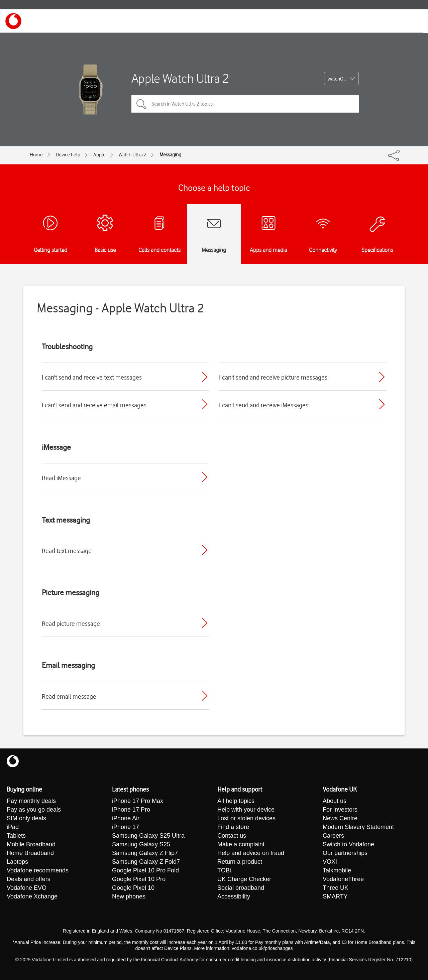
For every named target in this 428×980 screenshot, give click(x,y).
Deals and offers (29, 879)
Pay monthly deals (31, 801)
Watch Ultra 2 (133, 155)
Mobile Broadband (31, 845)
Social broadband (241, 888)
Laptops (17, 862)
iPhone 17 (126, 827)
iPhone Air (126, 819)
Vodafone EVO (27, 888)
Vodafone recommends (38, 871)
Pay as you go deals (34, 810)
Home (36, 155)
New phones (129, 897)
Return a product (240, 862)
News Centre (340, 819)
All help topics (236, 801)
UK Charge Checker (244, 879)
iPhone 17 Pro (131, 810)
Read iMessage (61, 478)
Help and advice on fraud (251, 853)
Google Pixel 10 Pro (139, 879)
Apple (99, 155)
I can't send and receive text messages (92, 377)
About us (335, 801)
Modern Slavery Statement (358, 827)
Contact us (232, 836)
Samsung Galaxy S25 (141, 845)
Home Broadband (30, 853)
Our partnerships (345, 853)
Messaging (170, 155)
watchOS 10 (340, 79)
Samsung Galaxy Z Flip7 (145, 853)
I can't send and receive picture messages (273, 377)
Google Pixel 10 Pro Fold (145, 871)
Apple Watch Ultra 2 (180, 78)
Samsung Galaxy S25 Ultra (148, 836)
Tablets (16, 836)
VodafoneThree (343, 879)
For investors (340, 810)
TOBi (224, 871)
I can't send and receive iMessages (264, 405)
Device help (68, 155)
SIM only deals (26, 819)
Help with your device (246, 810)
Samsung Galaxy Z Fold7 (146, 862)
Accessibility (234, 897)
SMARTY (335, 897)
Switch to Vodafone (348, 845)
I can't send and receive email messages (94, 405)
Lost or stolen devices (246, 819)
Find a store (233, 827)
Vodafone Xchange (32, 897)
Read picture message (71, 623)
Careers (333, 836)
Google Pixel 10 (133, 888)
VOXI (330, 862)
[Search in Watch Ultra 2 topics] (245, 104)
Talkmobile (337, 871)
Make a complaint (241, 845)
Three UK (336, 888)
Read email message (69, 696)
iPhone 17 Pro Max (138, 801)
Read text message (67, 551)
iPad (13, 827)
